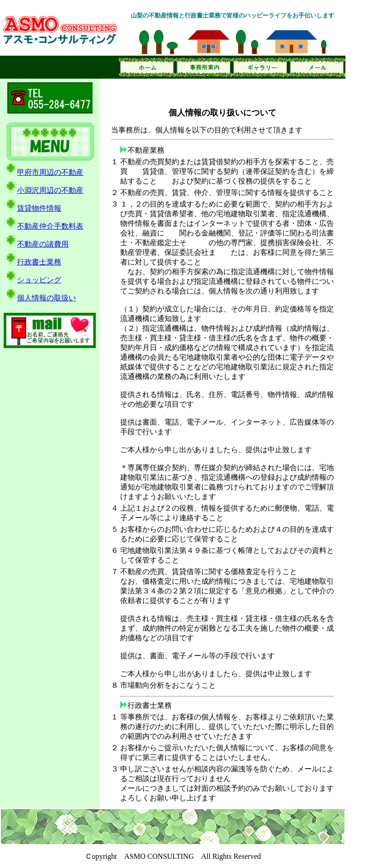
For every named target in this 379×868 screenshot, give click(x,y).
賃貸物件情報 (33, 208)
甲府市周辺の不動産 (44, 172)
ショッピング (33, 280)
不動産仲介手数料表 (44, 226)
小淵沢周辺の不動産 (44, 190)
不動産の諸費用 (37, 244)
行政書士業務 (33, 262)
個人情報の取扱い (40, 298)
